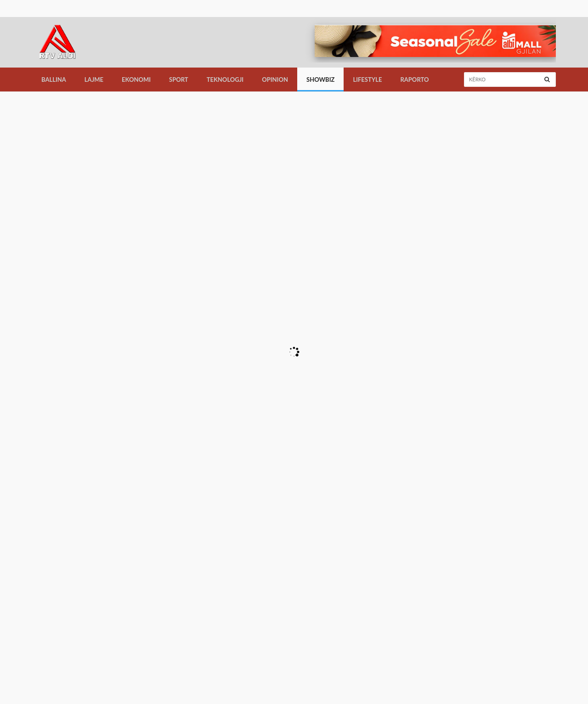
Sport (179, 79)
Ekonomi (136, 79)
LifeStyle (367, 79)
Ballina (54, 79)
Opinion (275, 79)
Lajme (94, 79)
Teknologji (225, 79)
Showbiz (320, 79)
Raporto (414, 79)
